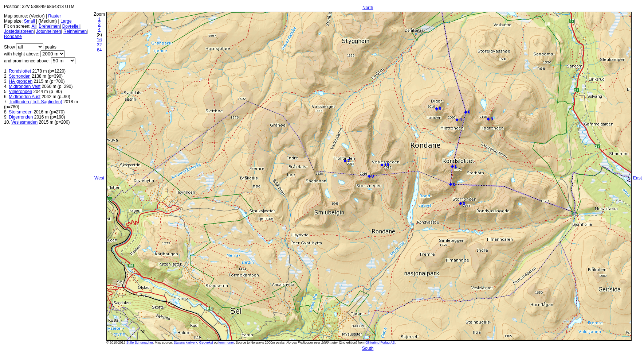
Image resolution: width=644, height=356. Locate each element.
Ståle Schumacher (140, 343)
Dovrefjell (71, 26)
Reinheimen (75, 31)
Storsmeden (21, 112)
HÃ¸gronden (21, 81)
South (368, 348)
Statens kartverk (186, 343)
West (99, 178)
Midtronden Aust (25, 97)
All (34, 26)
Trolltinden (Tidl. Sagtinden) (36, 102)
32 (99, 45)
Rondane (13, 36)
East (637, 178)
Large (66, 21)
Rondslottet (20, 71)
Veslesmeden (24, 122)
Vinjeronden (20, 92)
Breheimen (49, 26)
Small (30, 21)
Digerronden (21, 117)
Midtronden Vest (25, 86)
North (368, 8)
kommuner (226, 343)
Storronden (19, 76)
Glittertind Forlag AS (380, 343)
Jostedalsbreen (19, 31)
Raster (54, 16)
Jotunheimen (49, 31)
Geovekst (206, 343)
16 (99, 40)
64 (99, 50)
